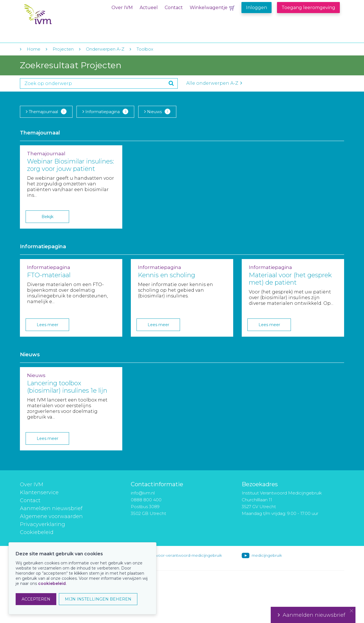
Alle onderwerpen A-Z (214, 83)
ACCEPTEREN (36, 599)
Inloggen (257, 8)
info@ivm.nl (143, 493)
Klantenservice (39, 492)
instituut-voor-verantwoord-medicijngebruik (181, 555)
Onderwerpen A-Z (105, 49)
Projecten (63, 49)
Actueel (149, 8)
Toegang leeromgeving (308, 8)
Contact (174, 8)
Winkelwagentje (209, 8)
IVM (59, 17)
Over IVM (122, 8)
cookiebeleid (52, 583)
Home (34, 49)
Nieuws (157, 111)
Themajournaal (46, 111)
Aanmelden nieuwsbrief (51, 508)
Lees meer (47, 325)
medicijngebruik (267, 555)
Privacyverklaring (43, 524)
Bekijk (47, 217)
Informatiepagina (105, 111)
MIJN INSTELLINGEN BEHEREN (98, 599)
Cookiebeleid (37, 532)
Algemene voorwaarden (51, 516)
